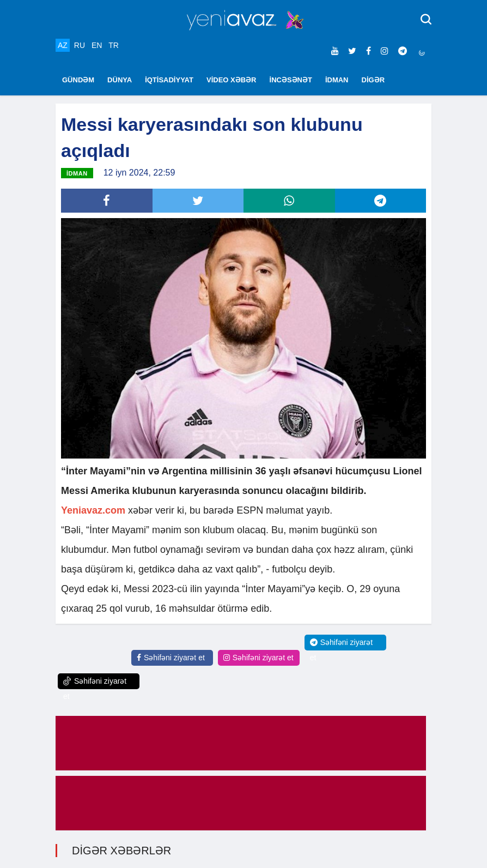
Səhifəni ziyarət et (171, 658)
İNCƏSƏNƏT (291, 80)
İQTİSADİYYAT (169, 80)
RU (80, 45)
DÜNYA (120, 80)
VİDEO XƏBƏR (232, 80)
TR (114, 45)
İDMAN (337, 80)
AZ (63, 45)
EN (97, 45)
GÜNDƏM (78, 80)
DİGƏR (373, 80)
